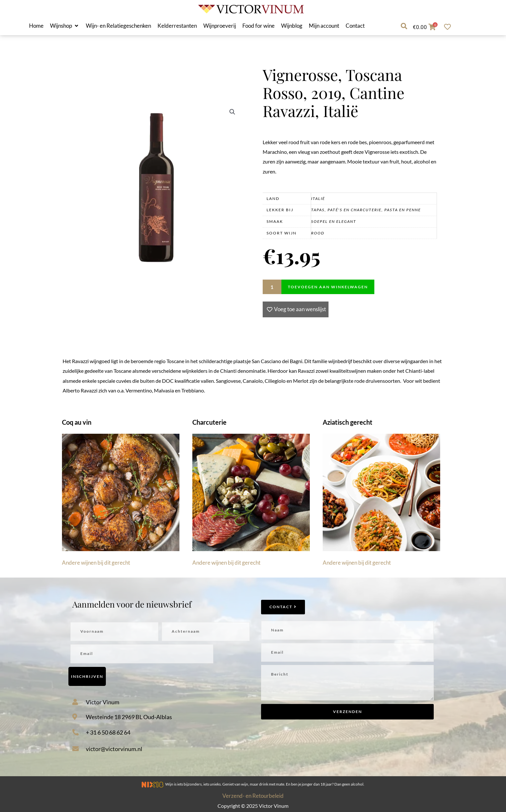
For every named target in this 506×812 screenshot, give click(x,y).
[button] (65, 26)
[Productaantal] (272, 287)
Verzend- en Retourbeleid (253, 796)
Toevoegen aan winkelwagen (328, 287)
